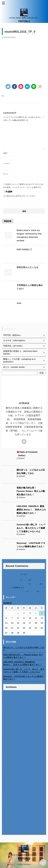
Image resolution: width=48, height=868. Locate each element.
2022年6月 (8, 816)
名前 (6, 153)
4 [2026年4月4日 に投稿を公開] (36, 613)
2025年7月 (8, 718)
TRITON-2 (24, 21)
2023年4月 (8, 790)
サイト (6, 174)
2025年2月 (8, 731)
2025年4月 (8, 726)
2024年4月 (8, 758)
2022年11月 (9, 803)
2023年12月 (9, 768)
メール (6, 163)
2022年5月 (8, 819)
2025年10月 (9, 710)
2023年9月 (8, 776)
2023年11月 (9, 771)
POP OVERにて (25, 250)
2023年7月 (8, 782)
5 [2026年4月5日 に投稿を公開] (42, 613)
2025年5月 (8, 723)
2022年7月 (8, 814)
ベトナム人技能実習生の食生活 (15, 591)
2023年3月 (8, 792)
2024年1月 (8, 766)
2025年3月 (8, 729)
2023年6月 (8, 784)
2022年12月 (9, 800)
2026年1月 (8, 702)
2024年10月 (9, 742)
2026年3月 (8, 697)
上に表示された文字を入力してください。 (20, 196)
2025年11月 (9, 707)
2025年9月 (8, 713)
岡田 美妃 (35, 584)
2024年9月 (8, 744)
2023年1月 (8, 798)
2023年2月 (8, 795)
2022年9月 (8, 808)
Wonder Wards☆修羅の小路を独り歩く (24, 855)
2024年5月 (8, 755)
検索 (42, 373)
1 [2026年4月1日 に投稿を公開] (18, 613)
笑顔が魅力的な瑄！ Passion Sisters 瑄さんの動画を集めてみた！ (31, 491)
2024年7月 (8, 750)
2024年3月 (8, 760)
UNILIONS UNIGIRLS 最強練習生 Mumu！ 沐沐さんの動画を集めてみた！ (31, 510)
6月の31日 (7, 588)
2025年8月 (8, 715)
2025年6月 (8, 721)
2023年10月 (9, 774)
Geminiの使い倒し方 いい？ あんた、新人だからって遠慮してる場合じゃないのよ (32, 528)
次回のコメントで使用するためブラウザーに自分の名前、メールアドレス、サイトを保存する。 (23, 186)
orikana (25, 580)
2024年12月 (9, 736)
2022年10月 (9, 806)
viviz (19, 303)
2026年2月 (8, 699)
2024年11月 (9, 739)
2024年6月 (8, 752)
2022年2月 (8, 827)
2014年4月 (8, 830)
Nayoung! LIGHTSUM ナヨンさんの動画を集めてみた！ (23, 678)
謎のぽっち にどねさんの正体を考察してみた (24, 649)
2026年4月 (8, 694)
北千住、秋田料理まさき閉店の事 (16, 584)
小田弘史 (32, 591)
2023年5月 (8, 787)
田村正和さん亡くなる (28, 267)
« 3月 (6, 637)
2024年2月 (8, 763)
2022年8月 (8, 811)
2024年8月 (8, 747)
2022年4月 (8, 822)
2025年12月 (9, 705)
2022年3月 (8, 824)
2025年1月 (8, 734)
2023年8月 (8, 779)
